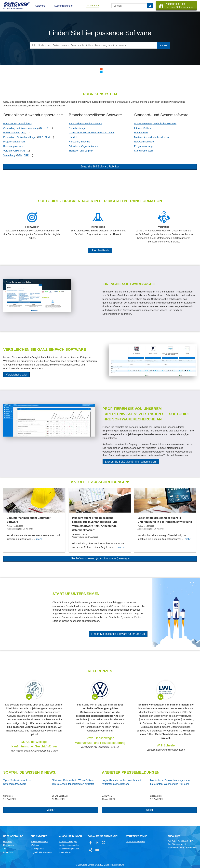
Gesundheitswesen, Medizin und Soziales (92, 132)
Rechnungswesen (13, 146)
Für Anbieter (92, 6)
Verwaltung (9, 155)
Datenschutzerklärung (114, 865)
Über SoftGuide (100, 250)
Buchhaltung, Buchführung (18, 123)
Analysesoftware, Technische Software (155, 123)
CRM (16, 151)
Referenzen (8, 845)
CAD (41, 137)
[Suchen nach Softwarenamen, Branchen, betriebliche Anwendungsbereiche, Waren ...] (100, 45)
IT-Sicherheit (141, 132)
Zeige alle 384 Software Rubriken (100, 167)
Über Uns (7, 842)
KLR (46, 128)
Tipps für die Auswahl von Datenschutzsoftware (17, 782)
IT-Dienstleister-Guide (135, 842)
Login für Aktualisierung (41, 852)
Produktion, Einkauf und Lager (20, 137)
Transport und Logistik (81, 151)
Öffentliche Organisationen (83, 146)
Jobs (5, 849)
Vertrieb (8, 151)
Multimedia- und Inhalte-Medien (151, 137)
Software (40, 6)
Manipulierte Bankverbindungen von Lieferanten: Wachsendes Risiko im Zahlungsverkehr (170, 782)
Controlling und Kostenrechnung (21, 128)
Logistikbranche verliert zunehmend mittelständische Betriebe (121, 782)
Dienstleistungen (78, 128)
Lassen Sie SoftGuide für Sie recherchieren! (131, 462)
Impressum (8, 852)
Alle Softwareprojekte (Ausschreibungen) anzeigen (100, 559)
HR (24, 132)
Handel (73, 137)
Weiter (51, 810)
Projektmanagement (14, 142)
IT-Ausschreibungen (68, 842)
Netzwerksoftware (144, 142)
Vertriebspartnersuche (69, 845)
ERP (26, 155)
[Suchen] (150, 6)
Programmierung (143, 146)
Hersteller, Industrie (79, 142)
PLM (47, 137)
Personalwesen (12, 132)
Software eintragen (39, 842)
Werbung (35, 845)
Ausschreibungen (64, 6)
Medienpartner (37, 849)
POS (23, 151)
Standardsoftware (144, 151)
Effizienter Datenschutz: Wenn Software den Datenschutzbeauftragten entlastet (73, 782)
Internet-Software (144, 128)
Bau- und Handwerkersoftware (86, 123)
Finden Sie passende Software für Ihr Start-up (118, 634)
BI (41, 128)
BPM (20, 155)
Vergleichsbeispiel (16, 375)
